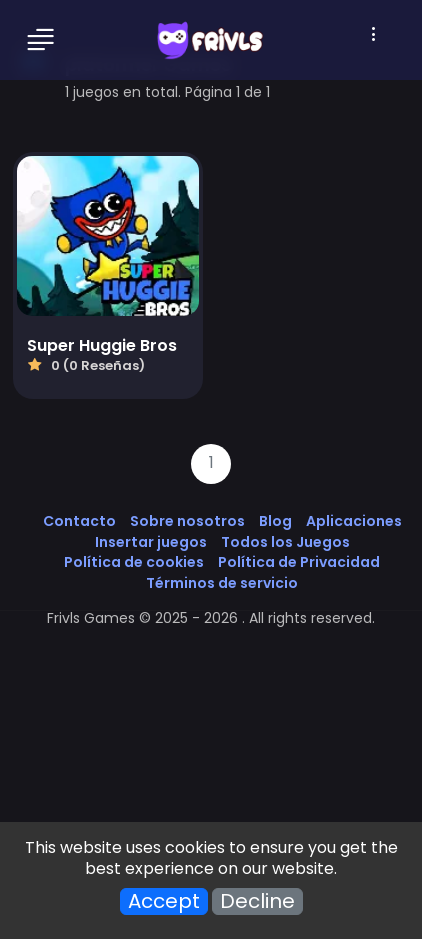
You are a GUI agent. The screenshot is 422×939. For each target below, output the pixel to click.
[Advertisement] (211, 722)
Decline (257, 901)
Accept (164, 901)
